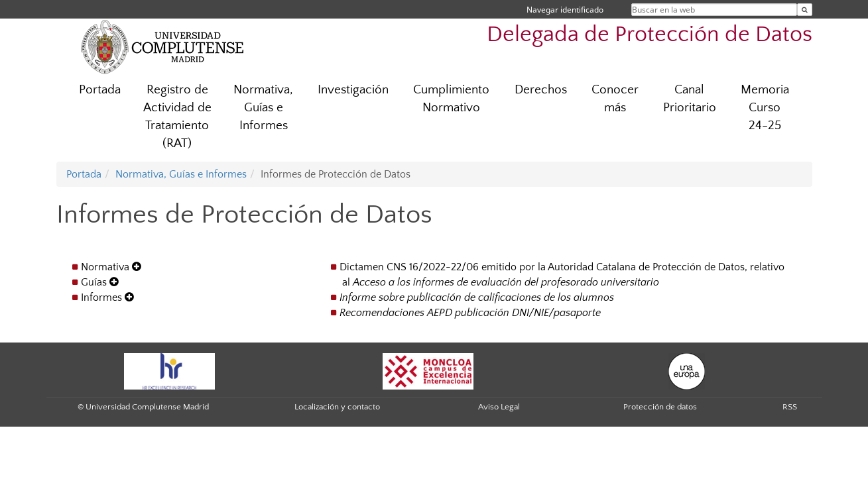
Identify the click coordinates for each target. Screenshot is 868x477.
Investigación (353, 90)
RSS (790, 407)
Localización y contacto (337, 407)
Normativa (111, 267)
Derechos (541, 90)
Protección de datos (660, 407)
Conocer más (615, 99)
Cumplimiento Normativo (451, 99)
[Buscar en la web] (805, 10)
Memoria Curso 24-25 (765, 108)
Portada (100, 90)
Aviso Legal (499, 407)
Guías (100, 282)
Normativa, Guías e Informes (263, 108)
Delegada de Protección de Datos (650, 35)
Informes (107, 297)
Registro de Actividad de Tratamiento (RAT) (177, 117)
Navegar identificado (565, 10)
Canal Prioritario (690, 99)
